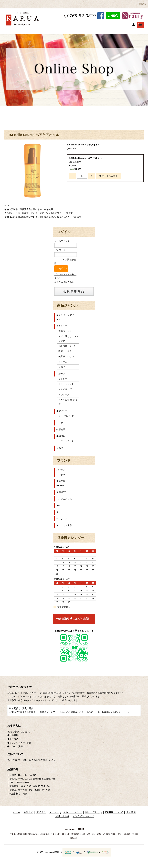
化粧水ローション (67, 346)
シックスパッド (66, 416)
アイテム (41, 812)
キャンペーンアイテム (65, 317)
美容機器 (61, 436)
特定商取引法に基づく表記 (72, 619)
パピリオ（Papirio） (62, 472)
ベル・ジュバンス (72, 812)
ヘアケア (61, 374)
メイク (60, 423)
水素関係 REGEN (62, 483)
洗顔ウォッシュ (66, 331)
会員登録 (106, 712)
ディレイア (62, 519)
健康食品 (61, 429)
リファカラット (66, 441)
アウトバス (64, 395)
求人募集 (131, 812)
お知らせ (28, 812)
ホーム (17, 812)
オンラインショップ (83, 816)
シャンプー (64, 379)
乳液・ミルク (65, 351)
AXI (58, 505)
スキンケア (62, 326)
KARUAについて (114, 812)
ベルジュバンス (64, 499)
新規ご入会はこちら (64, 282)
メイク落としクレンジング (68, 339)
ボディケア (62, 411)
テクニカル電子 (64, 525)
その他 (62, 367)
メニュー (54, 812)
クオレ (60, 512)
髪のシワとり (92, 812)
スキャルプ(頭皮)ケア (68, 402)
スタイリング (65, 389)
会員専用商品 (74, 291)
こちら (35, 760)
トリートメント (66, 384)
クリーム (63, 362)
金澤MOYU (62, 492)
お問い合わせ (62, 816)
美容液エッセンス (67, 356)
